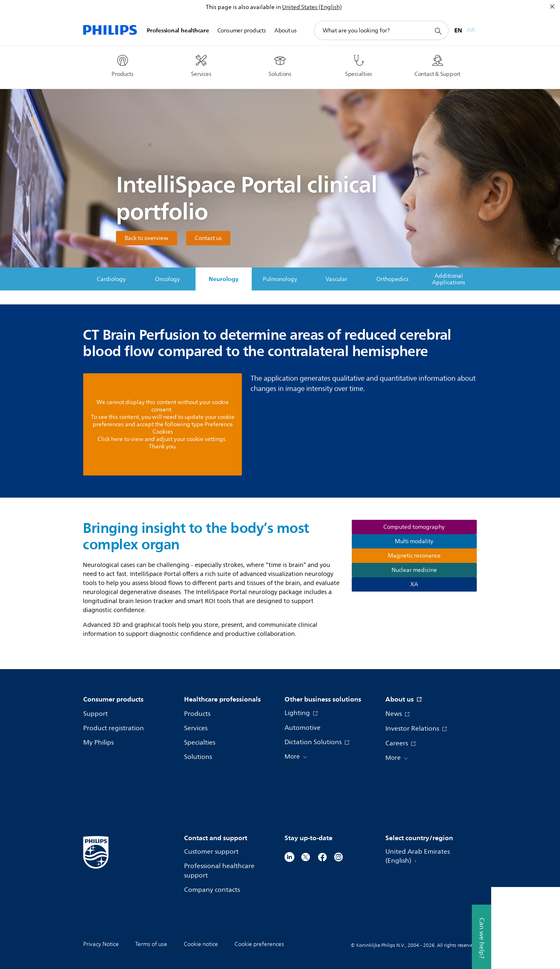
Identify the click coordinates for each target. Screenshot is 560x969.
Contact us (208, 238)
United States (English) (312, 7)
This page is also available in (243, 7)
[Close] (552, 7)
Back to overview (147, 238)
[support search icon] (438, 31)
